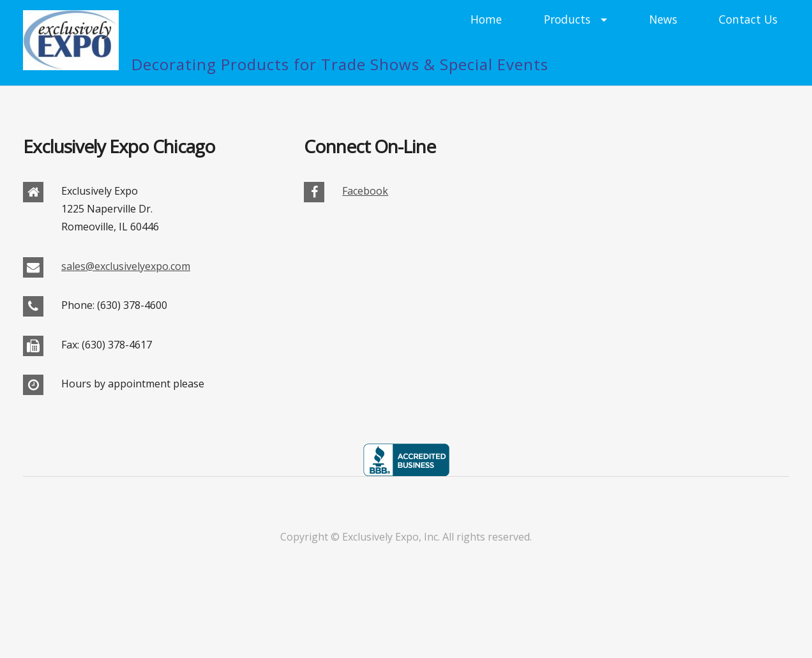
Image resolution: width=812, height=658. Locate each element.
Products (567, 19)
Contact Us (748, 19)
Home (486, 19)
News (663, 19)
